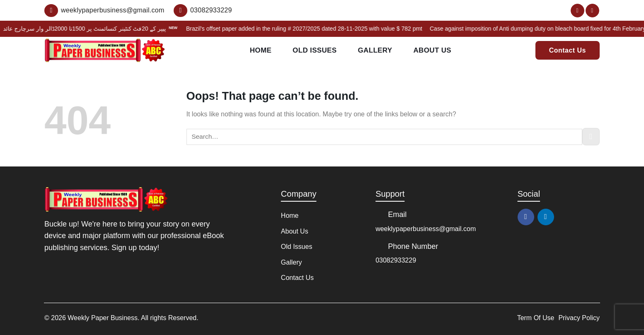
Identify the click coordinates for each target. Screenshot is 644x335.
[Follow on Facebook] (577, 11)
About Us (432, 51)
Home (261, 51)
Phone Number (413, 246)
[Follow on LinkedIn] (592, 11)
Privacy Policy (579, 318)
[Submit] (591, 137)
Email (397, 214)
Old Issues (315, 51)
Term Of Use (536, 318)
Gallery (375, 51)
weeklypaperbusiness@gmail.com (426, 229)
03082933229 (396, 260)
